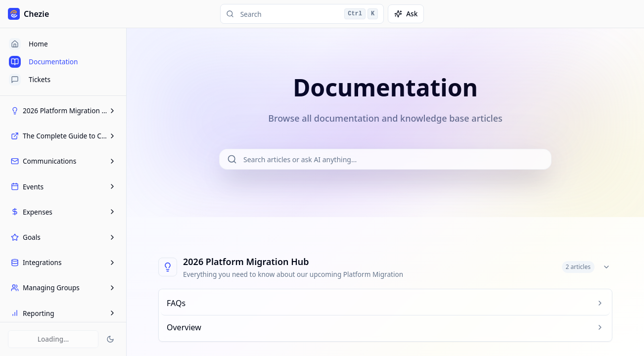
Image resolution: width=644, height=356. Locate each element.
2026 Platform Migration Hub (246, 262)
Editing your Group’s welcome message (61, 309)
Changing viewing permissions (62, 202)
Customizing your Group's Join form (62, 267)
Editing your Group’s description (65, 288)
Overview (30, 144)
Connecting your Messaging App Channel (66, 240)
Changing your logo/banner (58, 219)
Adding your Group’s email (56, 186)
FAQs (23, 127)
